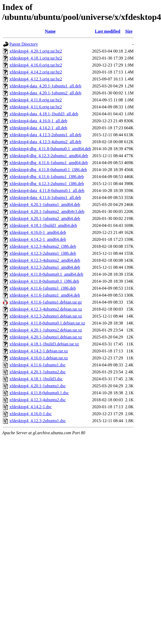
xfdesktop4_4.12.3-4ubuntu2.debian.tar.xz (46, 309)
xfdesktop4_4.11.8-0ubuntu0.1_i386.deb (44, 281)
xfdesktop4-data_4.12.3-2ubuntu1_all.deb (45, 135)
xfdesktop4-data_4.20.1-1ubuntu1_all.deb (45, 86)
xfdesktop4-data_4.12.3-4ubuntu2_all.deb (45, 142)
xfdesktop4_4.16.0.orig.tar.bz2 (36, 65)
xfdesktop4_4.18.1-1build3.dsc (36, 379)
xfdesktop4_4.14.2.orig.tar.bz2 (36, 72)
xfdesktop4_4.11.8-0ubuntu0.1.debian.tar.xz (47, 323)
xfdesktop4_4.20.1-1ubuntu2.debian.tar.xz (46, 330)
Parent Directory (24, 44)
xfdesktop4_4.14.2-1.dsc (31, 407)
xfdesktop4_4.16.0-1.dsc (31, 414)
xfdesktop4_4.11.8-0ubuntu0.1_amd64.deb (46, 274)
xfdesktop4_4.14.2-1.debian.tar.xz (39, 351)
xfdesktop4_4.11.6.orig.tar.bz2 (36, 107)
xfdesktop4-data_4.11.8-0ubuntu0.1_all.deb (47, 191)
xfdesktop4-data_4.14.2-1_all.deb (38, 128)
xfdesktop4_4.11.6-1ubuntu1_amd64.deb (45, 295)
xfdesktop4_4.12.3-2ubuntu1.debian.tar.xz (46, 316)
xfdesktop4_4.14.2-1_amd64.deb (38, 239)
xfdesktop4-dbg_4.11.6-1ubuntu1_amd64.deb (49, 163)
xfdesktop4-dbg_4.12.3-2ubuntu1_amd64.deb (49, 156)
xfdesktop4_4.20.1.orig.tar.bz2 (36, 51)
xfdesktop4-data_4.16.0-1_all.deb (38, 121)
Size (129, 31)
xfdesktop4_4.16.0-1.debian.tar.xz (39, 358)
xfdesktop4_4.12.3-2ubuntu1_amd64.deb (45, 267)
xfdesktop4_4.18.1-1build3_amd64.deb (43, 225)
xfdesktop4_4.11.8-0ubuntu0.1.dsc (39, 393)
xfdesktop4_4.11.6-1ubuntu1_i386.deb (43, 288)
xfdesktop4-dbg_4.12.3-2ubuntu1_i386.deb (47, 184)
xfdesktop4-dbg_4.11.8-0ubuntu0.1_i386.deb (48, 170)
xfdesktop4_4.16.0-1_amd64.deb (38, 232)
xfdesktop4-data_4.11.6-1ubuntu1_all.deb (45, 198)
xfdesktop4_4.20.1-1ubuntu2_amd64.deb (45, 218)
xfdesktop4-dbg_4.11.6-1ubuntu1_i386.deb (47, 177)
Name (50, 31)
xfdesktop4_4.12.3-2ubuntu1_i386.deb (43, 253)
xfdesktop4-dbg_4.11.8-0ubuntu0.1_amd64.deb (50, 149)
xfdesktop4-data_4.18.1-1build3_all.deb (44, 114)
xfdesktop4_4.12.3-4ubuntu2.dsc (38, 400)
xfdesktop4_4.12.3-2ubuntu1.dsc (38, 421)
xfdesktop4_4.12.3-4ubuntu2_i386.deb (43, 246)
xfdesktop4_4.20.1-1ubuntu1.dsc (38, 386)
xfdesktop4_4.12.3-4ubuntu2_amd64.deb (45, 260)
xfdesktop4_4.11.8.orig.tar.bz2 (36, 100)
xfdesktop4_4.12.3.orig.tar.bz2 (36, 79)
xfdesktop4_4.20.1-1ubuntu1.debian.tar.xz (46, 337)
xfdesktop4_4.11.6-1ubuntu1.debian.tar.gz (46, 302)
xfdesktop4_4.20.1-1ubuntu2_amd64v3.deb (47, 211)
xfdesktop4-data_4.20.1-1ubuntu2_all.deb (45, 93)
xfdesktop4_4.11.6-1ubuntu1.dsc (38, 365)
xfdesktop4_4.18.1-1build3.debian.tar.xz (44, 344)
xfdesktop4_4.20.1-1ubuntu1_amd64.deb (45, 205)
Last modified (107, 31)
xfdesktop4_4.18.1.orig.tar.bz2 (36, 58)
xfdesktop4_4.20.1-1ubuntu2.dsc (38, 372)
